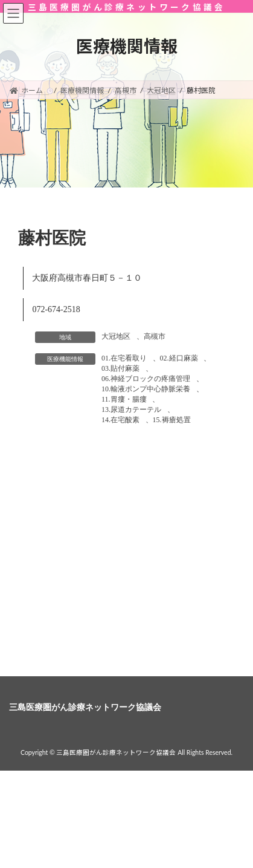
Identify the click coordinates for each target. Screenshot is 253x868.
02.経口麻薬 (179, 358)
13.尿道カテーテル (131, 410)
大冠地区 (116, 336)
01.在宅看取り (124, 358)
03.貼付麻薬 (120, 368)
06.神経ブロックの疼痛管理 (146, 379)
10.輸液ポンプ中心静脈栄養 (146, 389)
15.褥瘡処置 (172, 420)
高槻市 (155, 336)
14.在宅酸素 (120, 420)
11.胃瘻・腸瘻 (124, 399)
